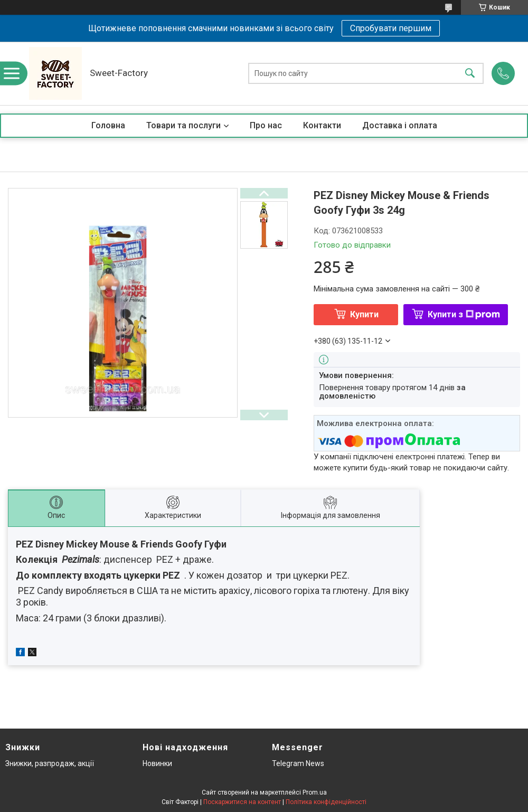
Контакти (322, 125)
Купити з (464, 314)
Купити (364, 314)
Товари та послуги (183, 125)
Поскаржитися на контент (242, 802)
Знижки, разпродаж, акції (50, 763)
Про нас (266, 125)
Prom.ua (315, 792)
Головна (108, 125)
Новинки (157, 763)
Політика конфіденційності (326, 802)
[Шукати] (470, 74)
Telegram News (298, 763)
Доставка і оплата (400, 125)
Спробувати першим (391, 28)
